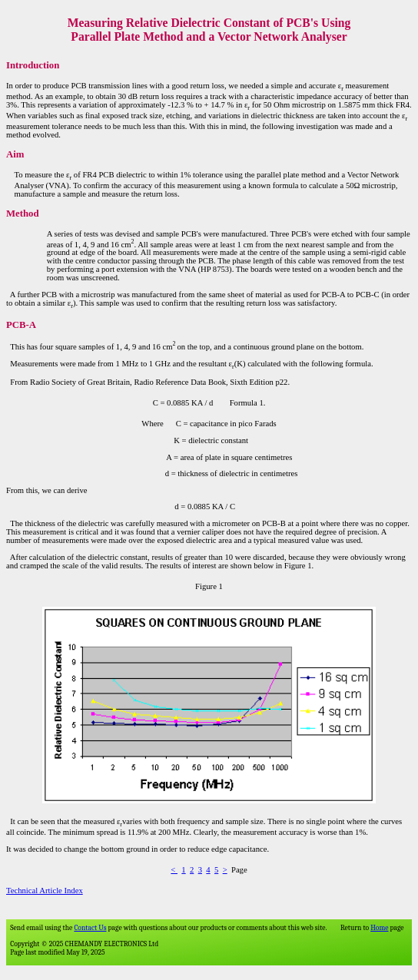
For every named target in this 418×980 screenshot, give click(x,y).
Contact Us (90, 927)
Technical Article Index (45, 891)
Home (379, 927)
